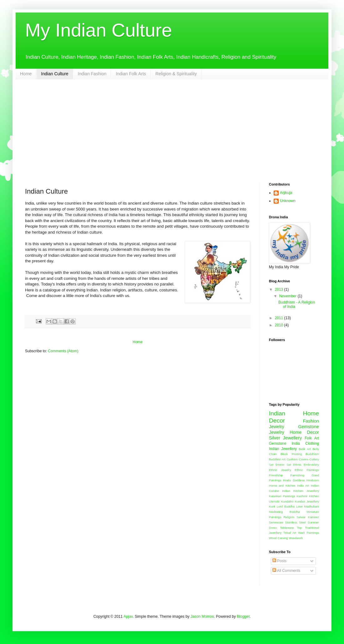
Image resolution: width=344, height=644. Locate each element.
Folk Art (312, 438)
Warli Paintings (309, 533)
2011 (280, 318)
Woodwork (296, 538)
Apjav (128, 617)
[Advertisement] (172, 126)
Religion (289, 517)
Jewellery (313, 491)
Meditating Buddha (284, 512)
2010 (280, 325)
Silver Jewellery (285, 438)
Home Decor (304, 432)
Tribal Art (290, 533)
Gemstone (278, 443)
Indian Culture (55, 74)
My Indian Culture (99, 30)
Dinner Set (283, 465)
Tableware (287, 528)
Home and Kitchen (282, 485)
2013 (280, 290)
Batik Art (305, 449)
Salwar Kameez (308, 517)
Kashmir (302, 496)
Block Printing (291, 454)
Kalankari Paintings (282, 496)
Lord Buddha (286, 506)
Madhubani (312, 506)
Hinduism (313, 480)
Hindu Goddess (294, 480)
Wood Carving (278, 538)
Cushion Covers (298, 459)
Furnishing (297, 475)
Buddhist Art (277, 459)
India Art (303, 485)
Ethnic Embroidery (306, 465)
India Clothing (305, 443)
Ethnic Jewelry (280, 470)
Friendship (276, 475)
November (288, 296)
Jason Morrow (202, 617)
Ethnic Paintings (307, 470)
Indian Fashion (92, 74)
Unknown (288, 201)
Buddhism (312, 454)
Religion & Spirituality (176, 74)
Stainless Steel (296, 522)
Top (299, 528)
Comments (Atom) (63, 351)
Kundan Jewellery (307, 501)
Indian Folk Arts (131, 74)
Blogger (243, 617)
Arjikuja (286, 193)
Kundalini (287, 501)
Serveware (276, 522)
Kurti (272, 506)
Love (299, 506)
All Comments (286, 571)
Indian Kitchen (293, 491)
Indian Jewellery (283, 449)
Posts (279, 561)
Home (26, 74)
